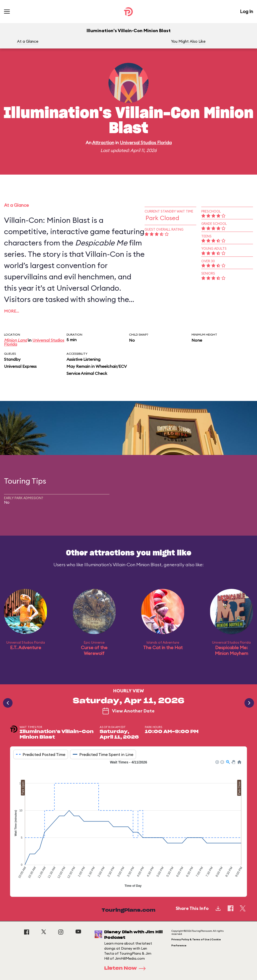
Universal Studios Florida (146, 143)
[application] (128, 824)
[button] (217, 762)
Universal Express (20, 366)
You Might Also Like (188, 41)
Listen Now (126, 968)
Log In (246, 11)
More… (12, 311)
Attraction (103, 143)
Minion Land (16, 340)
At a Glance (28, 41)
